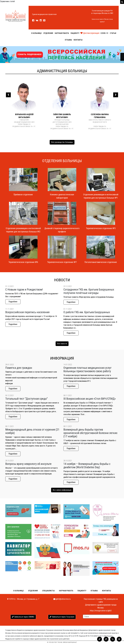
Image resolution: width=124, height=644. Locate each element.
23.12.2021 (68, 286)
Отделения (48, 33)
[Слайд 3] (64, 60)
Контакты (78, 40)
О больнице (36, 33)
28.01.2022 (10, 365)
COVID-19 (104, 33)
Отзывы (68, 40)
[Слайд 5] (73, 60)
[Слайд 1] (55, 60)
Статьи (113, 33)
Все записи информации (62, 490)
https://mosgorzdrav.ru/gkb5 (101, 611)
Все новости (62, 344)
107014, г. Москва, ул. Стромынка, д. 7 (23, 599)
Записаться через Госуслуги (62, 617)
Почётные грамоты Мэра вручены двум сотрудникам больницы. (89, 297)
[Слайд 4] (69, 60)
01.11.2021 (68, 309)
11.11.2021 (10, 309)
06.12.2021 (10, 395)
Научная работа (62, 33)
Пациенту (75, 33)
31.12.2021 (10, 286)
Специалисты (48, 591)
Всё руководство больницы (62, 142)
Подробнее (13, 302)
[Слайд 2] (60, 60)
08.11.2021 (68, 395)
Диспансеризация (90, 33)
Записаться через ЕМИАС (23, 617)
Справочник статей (7, 1)
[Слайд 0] (51, 60)
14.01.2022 (68, 365)
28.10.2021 (10, 461)
